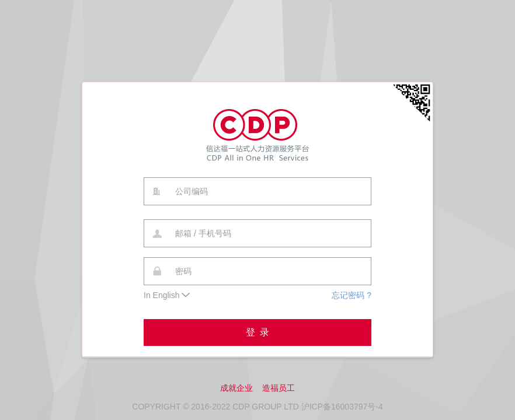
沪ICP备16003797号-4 (342, 407)
